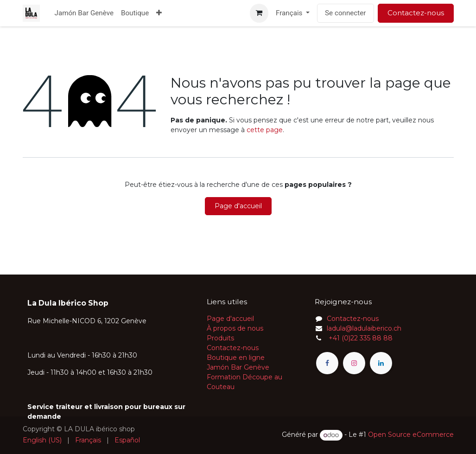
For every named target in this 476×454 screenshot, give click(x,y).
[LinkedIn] (381, 363)
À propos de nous (235, 328)
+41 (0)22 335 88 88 (360, 338)
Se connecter (345, 13)
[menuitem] (84, 13)
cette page (265, 130)
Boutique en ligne (236, 358)
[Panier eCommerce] (259, 13)
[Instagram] (354, 363)
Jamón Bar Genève (238, 367)
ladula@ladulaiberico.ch (364, 328)
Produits (220, 338)
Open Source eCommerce (411, 435)
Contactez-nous (416, 13)
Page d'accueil (238, 206)
